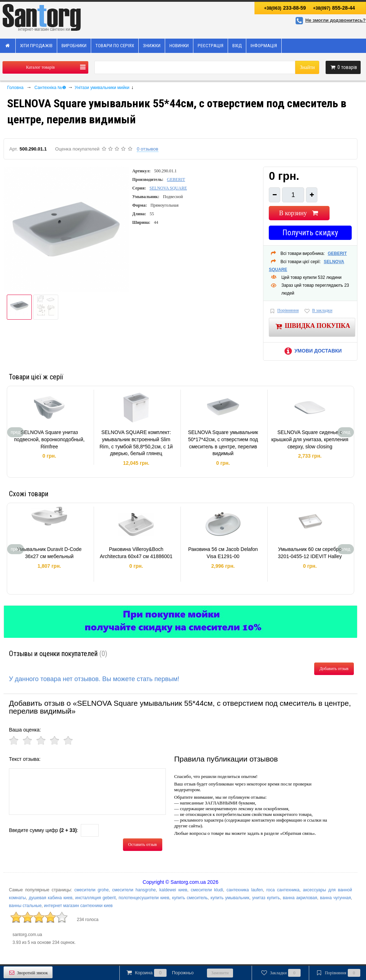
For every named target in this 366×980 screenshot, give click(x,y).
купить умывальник (230, 898)
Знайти (307, 67)
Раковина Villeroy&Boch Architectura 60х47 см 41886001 (136, 553)
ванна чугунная (335, 898)
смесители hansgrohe (134, 890)
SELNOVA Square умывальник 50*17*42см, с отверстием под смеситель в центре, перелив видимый (223, 443)
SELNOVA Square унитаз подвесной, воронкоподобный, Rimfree (49, 439)
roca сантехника (283, 890)
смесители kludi (207, 890)
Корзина (159, 973)
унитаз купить (266, 898)
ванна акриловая (300, 898)
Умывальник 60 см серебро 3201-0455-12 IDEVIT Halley (310, 553)
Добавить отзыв (334, 669)
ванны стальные (25, 906)
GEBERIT (176, 179)
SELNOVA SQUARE (168, 188)
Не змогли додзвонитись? (330, 20)
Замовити (220, 973)
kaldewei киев (173, 890)
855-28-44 (334, 8)
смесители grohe (91, 890)
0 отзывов (148, 149)
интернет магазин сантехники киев (78, 906)
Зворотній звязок (28, 973)
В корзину (299, 213)
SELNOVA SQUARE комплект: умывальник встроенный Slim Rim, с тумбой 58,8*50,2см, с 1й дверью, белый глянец (136, 443)
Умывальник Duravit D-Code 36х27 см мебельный (50, 553)
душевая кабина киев (50, 898)
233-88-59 (285, 8)
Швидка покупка (312, 326)
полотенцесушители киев (144, 898)
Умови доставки (312, 351)
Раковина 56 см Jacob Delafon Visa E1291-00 (223, 553)
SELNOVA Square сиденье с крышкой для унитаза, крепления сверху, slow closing (310, 439)
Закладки (280, 973)
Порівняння (284, 311)
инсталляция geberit (96, 898)
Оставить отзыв (143, 844)
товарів (343, 67)
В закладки (318, 311)
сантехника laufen (245, 890)
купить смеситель (190, 898)
